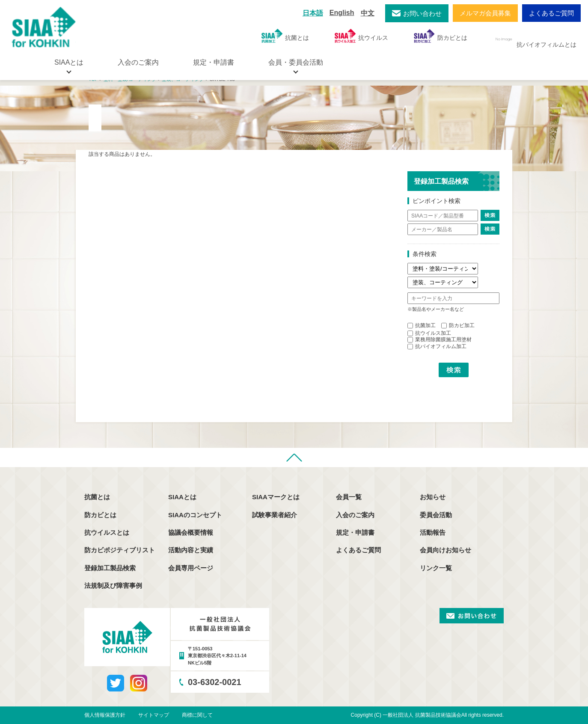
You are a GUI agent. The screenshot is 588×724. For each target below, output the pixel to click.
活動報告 (433, 532)
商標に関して (197, 715)
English (342, 13)
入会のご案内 (138, 62)
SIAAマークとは (276, 497)
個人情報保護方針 (105, 715)
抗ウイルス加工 (429, 333)
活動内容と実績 (191, 550)
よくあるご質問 (551, 13)
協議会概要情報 (191, 532)
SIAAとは (182, 497)
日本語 (313, 13)
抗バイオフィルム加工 (437, 346)
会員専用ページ (191, 568)
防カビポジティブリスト (120, 550)
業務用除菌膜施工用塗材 (440, 340)
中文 (368, 13)
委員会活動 (436, 515)
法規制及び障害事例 (113, 585)
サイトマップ (154, 715)
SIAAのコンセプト (195, 515)
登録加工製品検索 (110, 568)
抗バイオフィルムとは (535, 39)
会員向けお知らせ (445, 550)
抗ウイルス (361, 36)
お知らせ (433, 497)
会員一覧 (349, 497)
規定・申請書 (214, 62)
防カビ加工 (458, 325)
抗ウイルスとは (107, 532)
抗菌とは (285, 36)
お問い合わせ (422, 13)
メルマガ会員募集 (485, 13)
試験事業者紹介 (275, 515)
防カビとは (441, 36)
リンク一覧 (436, 568)
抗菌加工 (422, 325)
